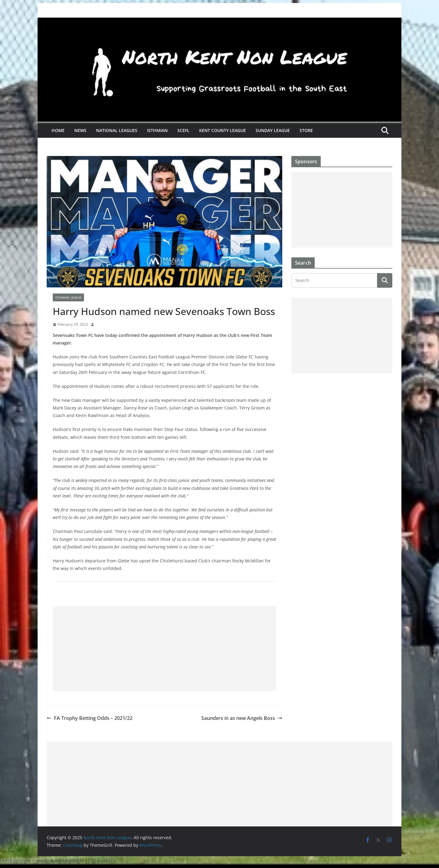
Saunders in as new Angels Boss (242, 718)
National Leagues (117, 130)
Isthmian (157, 130)
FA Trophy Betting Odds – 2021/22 (90, 718)
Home (58, 130)
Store (306, 130)
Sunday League (273, 130)
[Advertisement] (164, 649)
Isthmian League (68, 297)
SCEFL (183, 130)
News (80, 130)
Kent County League (223, 130)
